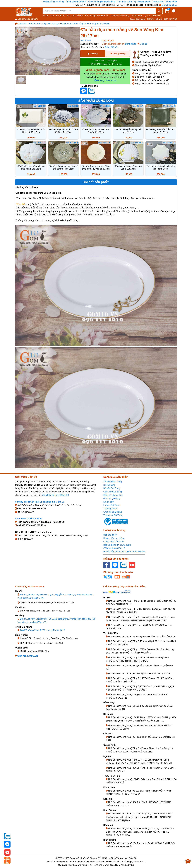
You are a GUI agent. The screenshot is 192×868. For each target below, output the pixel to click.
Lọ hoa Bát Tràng (112, 505)
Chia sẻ (142, 44)
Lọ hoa (147, 16)
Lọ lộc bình (136, 16)
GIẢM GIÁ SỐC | (138, 19)
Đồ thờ (80, 16)
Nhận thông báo (168, 5)
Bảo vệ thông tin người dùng (102, 2)
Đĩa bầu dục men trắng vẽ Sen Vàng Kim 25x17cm (86, 24)
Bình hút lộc (103, 16)
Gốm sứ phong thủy (113, 495)
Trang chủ (21, 24)
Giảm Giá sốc (112, 47)
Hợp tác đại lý (110, 535)
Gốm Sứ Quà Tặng (113, 492)
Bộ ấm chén (49, 16)
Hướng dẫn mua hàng (54, 2)
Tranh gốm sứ (110, 509)
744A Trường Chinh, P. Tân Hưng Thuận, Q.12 (42, 630)
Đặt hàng (93, 54)
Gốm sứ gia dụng (112, 498)
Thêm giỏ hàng (118, 54)
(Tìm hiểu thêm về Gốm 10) (56, 495)
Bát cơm (71, 16)
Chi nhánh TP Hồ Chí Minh (29, 519)
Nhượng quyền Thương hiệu (150, 2)
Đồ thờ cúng (109, 485)
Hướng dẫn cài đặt (105, 80)
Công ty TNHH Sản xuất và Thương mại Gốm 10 (40, 502)
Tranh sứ (156, 16)
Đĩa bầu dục (54, 24)
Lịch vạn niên (170, 19)
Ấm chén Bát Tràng (112, 482)
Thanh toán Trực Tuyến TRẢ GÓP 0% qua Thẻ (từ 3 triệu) (105, 62)
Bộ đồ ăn (61, 16)
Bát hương (90, 16)
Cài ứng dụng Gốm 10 (114, 548)
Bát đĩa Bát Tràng (38, 24)
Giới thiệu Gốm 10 (126, 2)
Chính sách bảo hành (76, 2)
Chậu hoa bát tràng (113, 512)
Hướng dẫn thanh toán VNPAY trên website (124, 552)
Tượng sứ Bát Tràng (113, 515)
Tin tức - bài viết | (155, 19)
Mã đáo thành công (120, 16)
